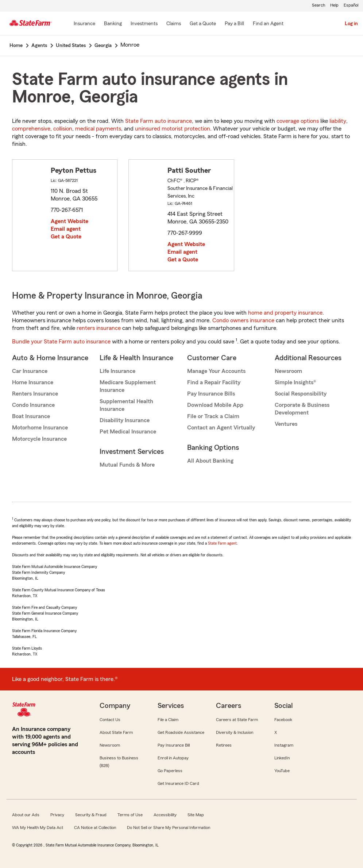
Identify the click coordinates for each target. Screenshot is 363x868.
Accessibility (165, 815)
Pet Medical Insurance (128, 432)
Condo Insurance (33, 405)
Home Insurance (33, 382)
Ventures (286, 424)
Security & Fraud (91, 815)
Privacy (57, 815)
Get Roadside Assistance (181, 732)
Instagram (284, 745)
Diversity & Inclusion (235, 732)
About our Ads (26, 815)
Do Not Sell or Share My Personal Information (169, 828)
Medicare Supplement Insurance (128, 386)
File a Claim (168, 720)
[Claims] (174, 24)
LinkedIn (282, 758)
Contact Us (110, 720)
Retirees (224, 745)
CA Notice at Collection (95, 828)
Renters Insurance (35, 394)
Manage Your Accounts (216, 371)
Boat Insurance (31, 416)
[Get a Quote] (203, 24)
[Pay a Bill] (234, 24)
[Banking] (113, 24)
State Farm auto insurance (159, 121)
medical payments (98, 129)
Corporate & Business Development (302, 409)
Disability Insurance (125, 420)
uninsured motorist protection (173, 129)
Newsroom (288, 371)
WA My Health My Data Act (38, 828)
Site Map (196, 815)
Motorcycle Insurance (39, 439)
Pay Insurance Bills (211, 394)
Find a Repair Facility (214, 382)
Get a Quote (66, 237)
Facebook (283, 720)
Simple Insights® (295, 382)
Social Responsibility (301, 394)
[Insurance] (84, 24)
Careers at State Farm (237, 720)
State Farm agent (222, 543)
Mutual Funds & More (127, 465)
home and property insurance (285, 313)
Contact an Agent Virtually (221, 428)
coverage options (298, 121)
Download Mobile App (215, 405)
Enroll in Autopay (173, 758)
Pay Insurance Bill (174, 745)
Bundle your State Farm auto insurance (61, 342)
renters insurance (99, 328)
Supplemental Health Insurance (126, 405)
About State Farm (116, 732)
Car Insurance (30, 371)
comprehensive (31, 129)
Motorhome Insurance (40, 428)
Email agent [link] (66, 229)
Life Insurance (117, 371)
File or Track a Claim (213, 416)
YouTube (282, 771)
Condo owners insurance (243, 320)
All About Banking (210, 461)
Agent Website (69, 221)
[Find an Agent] (268, 24)
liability (338, 121)
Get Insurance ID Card (178, 783)
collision (63, 129)
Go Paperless (170, 771)
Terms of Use (130, 815)
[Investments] (144, 24)
